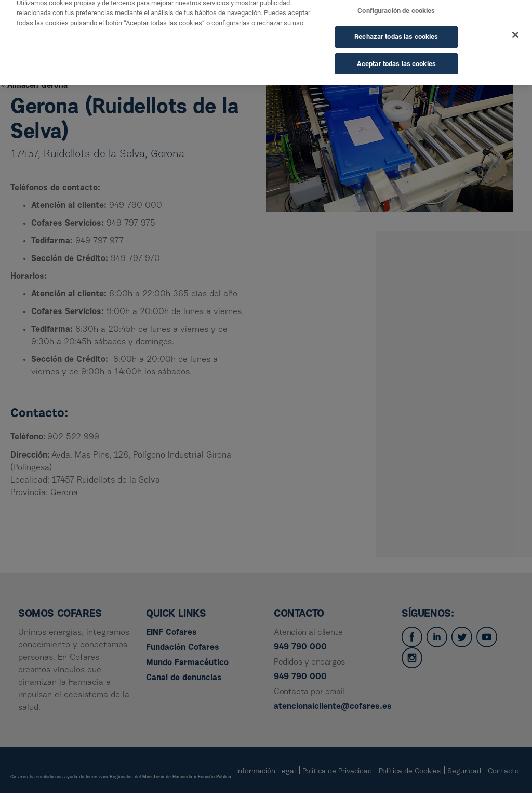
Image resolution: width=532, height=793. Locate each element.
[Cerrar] (515, 28)
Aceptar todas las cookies (396, 56)
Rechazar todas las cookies (396, 29)
